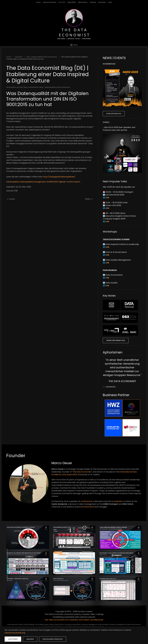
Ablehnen (30, 639)
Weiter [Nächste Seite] (89, 199)
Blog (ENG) (72, 2)
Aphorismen (83, 2)
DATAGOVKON (87, 507)
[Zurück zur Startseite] (74, 24)
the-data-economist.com (57, 620)
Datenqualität (13, 182)
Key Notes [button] (102, 2)
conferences (86, 501)
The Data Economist (82, 472)
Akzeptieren (13, 639)
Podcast (93, 2)
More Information (114, 114)
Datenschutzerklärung (15, 633)
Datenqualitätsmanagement (33, 182)
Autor (110, 2)
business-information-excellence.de (87, 620)
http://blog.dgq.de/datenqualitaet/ (59, 177)
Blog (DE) (62, 2)
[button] (74, 45)
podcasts (118, 501)
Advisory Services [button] (50, 2)
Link (107, 198)
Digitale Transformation (69, 182)
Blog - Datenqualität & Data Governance (55, 87)
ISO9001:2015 (52, 182)
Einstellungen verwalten (53, 639)
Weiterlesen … (111, 387)
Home (38, 2)
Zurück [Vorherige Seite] (11, 199)
